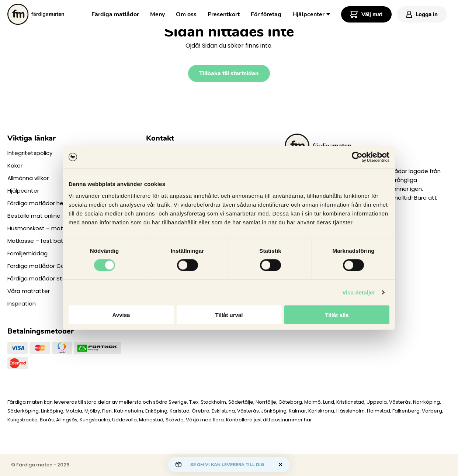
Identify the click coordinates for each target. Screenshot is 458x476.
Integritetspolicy (30, 153)
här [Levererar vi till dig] (308, 420)
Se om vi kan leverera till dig (227, 465)
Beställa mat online (34, 216)
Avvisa (121, 315)
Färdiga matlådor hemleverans (50, 203)
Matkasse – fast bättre (39, 241)
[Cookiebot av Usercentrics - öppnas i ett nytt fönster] (357, 157)
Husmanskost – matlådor (42, 228)
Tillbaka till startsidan (229, 73)
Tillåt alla (337, 315)
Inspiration (22, 303)
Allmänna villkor (28, 178)
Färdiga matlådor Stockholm (46, 278)
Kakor (15, 165)
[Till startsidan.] (36, 14)
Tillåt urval (229, 315)
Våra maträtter (29, 291)
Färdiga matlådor (115, 14)
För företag (266, 14)
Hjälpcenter (308, 14)
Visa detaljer (359, 292)
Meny (157, 14)
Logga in (422, 14)
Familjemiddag (27, 253)
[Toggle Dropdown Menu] (328, 14)
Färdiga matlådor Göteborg (46, 266)
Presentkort (224, 14)
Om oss (186, 14)
